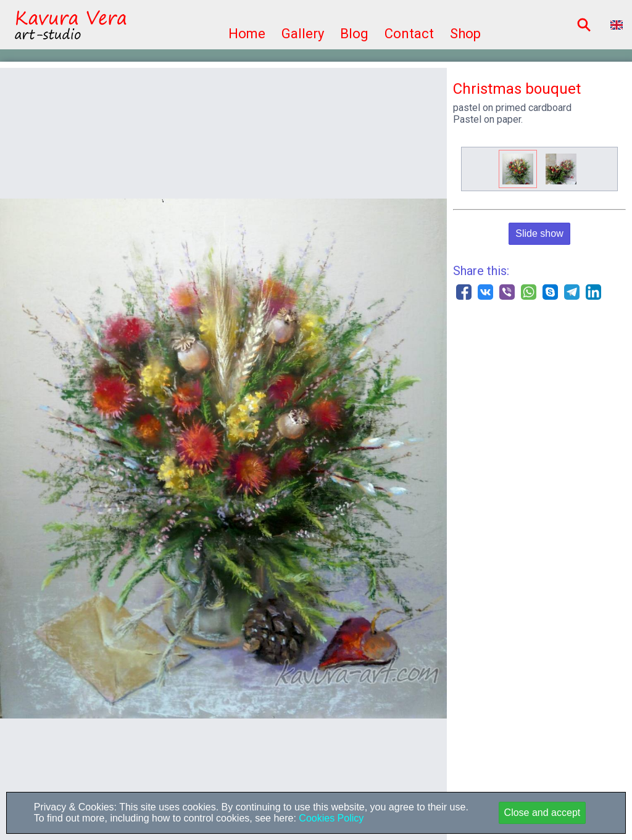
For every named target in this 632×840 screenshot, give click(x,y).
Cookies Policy (330, 818)
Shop (465, 34)
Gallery (303, 34)
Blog (354, 34)
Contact (409, 34)
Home (247, 34)
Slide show (539, 233)
